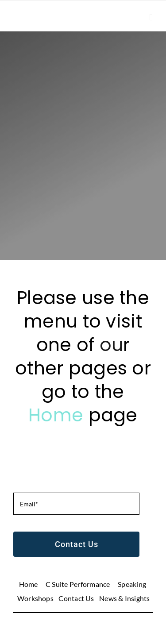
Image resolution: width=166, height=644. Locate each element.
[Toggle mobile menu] (151, 17)
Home (58, 415)
